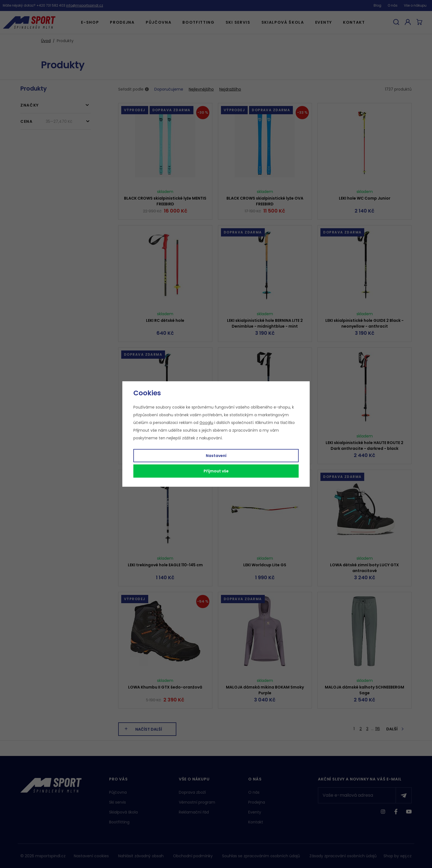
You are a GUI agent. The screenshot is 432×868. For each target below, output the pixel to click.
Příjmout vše (216, 471)
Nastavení (216, 456)
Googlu (206, 423)
